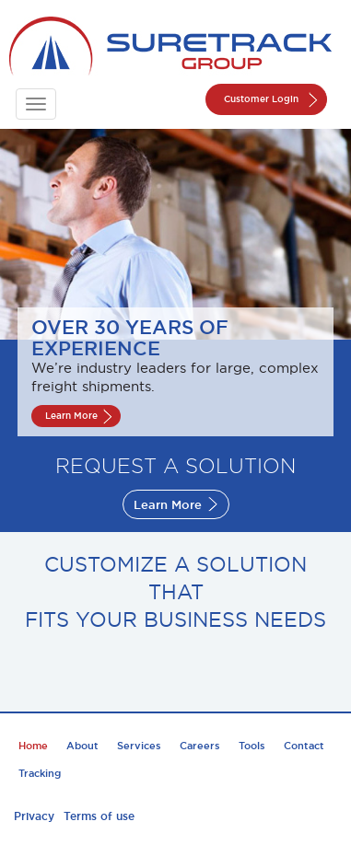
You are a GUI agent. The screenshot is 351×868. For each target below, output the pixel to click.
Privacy (34, 816)
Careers (200, 746)
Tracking (40, 773)
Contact (304, 746)
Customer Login (261, 99)
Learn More (71, 416)
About (82, 746)
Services (139, 746)
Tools (252, 746)
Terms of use (99, 816)
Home (33, 746)
